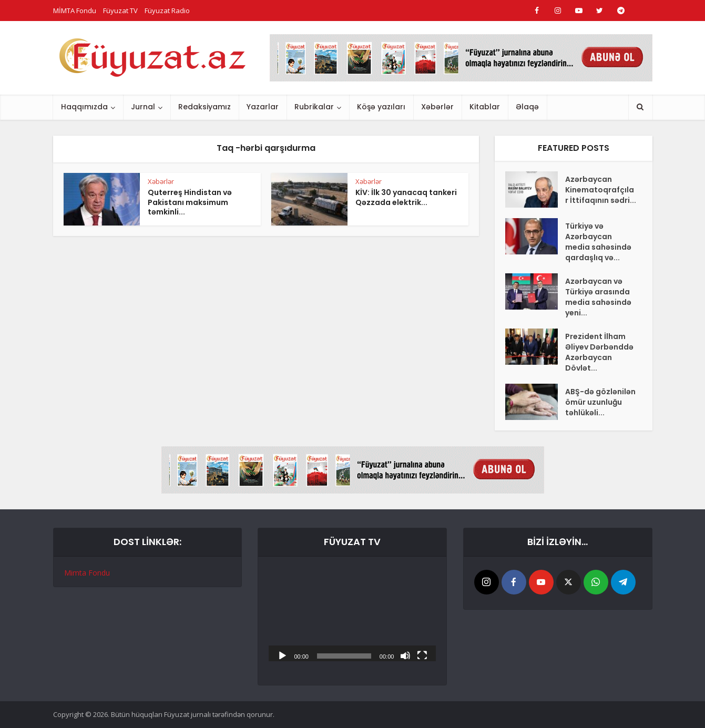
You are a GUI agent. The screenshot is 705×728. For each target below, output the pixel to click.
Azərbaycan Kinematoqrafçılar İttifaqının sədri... (601, 190)
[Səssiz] (405, 655)
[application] (352, 614)
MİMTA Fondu (75, 11)
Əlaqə (527, 107)
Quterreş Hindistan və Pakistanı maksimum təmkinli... (190, 202)
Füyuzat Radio (167, 11)
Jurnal (143, 107)
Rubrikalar (314, 107)
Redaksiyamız (205, 107)
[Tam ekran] (422, 655)
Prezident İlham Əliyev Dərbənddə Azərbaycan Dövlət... (599, 352)
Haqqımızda (84, 107)
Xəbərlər (437, 107)
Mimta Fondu (87, 573)
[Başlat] (282, 655)
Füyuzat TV (120, 11)
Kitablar (485, 107)
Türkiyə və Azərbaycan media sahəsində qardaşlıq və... (598, 242)
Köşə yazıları (381, 107)
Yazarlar (263, 107)
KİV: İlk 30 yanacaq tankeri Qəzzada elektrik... (406, 197)
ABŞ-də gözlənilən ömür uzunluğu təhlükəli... (600, 402)
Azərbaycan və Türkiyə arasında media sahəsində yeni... (598, 297)
